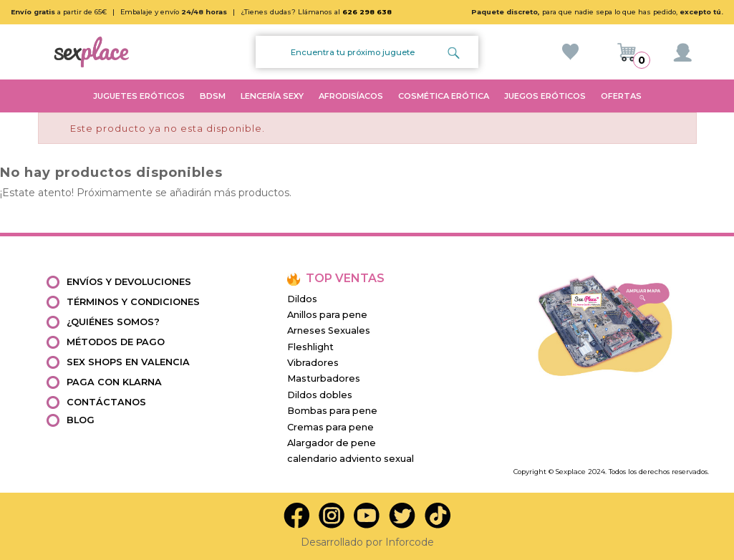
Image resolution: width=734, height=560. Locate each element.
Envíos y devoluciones (129, 282)
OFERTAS (621, 96)
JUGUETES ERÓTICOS (139, 96)
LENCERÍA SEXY (272, 96)
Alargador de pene (332, 443)
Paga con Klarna (114, 382)
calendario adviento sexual (351, 459)
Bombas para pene (332, 411)
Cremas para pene (330, 427)
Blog (81, 420)
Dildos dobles (320, 395)
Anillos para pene (327, 315)
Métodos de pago (116, 342)
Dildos (302, 299)
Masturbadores (324, 378)
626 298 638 (367, 12)
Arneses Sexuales (329, 330)
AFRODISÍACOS (351, 96)
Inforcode (410, 542)
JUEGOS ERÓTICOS (545, 96)
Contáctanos (106, 402)
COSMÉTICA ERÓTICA (444, 96)
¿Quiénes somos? (113, 322)
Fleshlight (310, 347)
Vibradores (313, 363)
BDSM (213, 96)
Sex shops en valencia (128, 362)
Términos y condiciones (133, 302)
